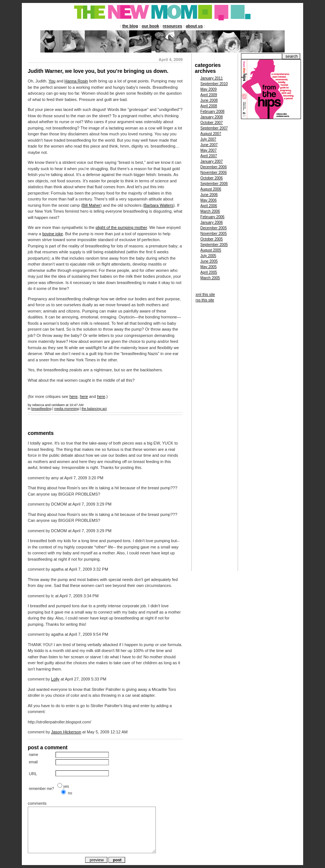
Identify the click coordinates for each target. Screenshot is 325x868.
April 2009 (209, 95)
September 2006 (214, 184)
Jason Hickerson (66, 732)
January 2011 (212, 78)
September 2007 (214, 128)
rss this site (205, 300)
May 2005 (208, 267)
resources (173, 26)
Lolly (55, 679)
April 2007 (209, 156)
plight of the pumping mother (121, 227)
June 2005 (209, 261)
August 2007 (211, 134)
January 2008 (212, 117)
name (33, 755)
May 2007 (208, 150)
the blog (130, 26)
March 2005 (210, 278)
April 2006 (209, 206)
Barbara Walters (159, 205)
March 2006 (210, 211)
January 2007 (212, 161)
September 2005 (214, 245)
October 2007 (212, 123)
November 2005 (213, 234)
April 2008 (209, 106)
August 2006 (211, 189)
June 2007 (209, 145)
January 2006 (212, 222)
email (33, 762)
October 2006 (212, 178)
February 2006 (212, 217)
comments (37, 803)
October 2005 (212, 239)
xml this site (205, 295)
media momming (66, 409)
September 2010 (214, 84)
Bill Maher (91, 205)
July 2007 (208, 139)
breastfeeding (42, 409)
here (73, 396)
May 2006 (208, 200)
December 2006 (213, 167)
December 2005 (213, 228)
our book (150, 26)
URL (33, 774)
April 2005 (209, 272)
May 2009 (208, 89)
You (52, 81)
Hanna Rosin (76, 81)
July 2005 (208, 256)
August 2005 (211, 250)
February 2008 (212, 112)
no (70, 793)
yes (66, 786)
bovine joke (53, 234)
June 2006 (209, 195)
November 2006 (213, 173)
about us (194, 26)
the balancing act (94, 409)
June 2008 (209, 100)
